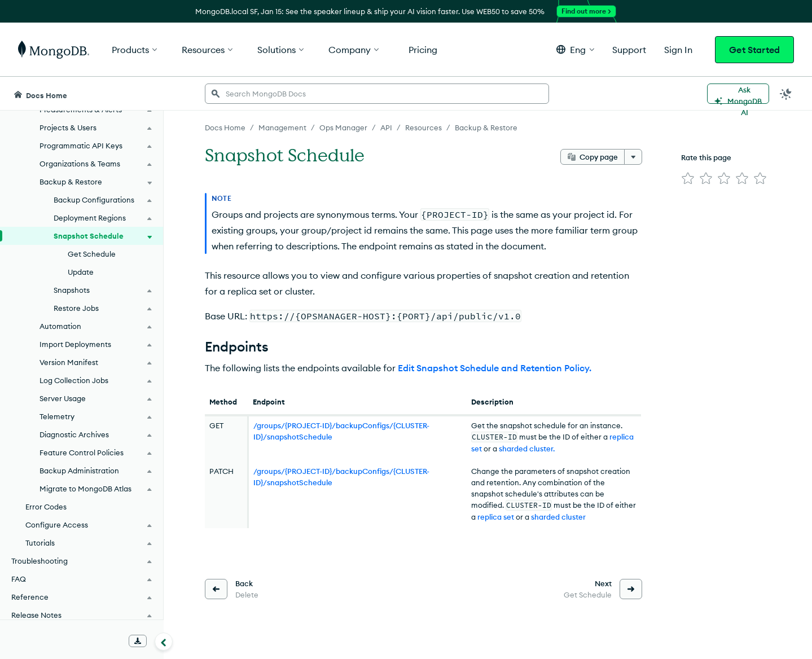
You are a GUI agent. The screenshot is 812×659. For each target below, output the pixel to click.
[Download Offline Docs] (138, 641)
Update (81, 272)
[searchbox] (377, 94)
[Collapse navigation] (164, 642)
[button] (575, 49)
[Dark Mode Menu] (786, 94)
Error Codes (46, 507)
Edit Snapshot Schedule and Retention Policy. (495, 368)
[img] (688, 178)
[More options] (633, 157)
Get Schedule (92, 254)
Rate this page (706, 157)
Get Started (754, 50)
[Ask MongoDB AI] (738, 94)
